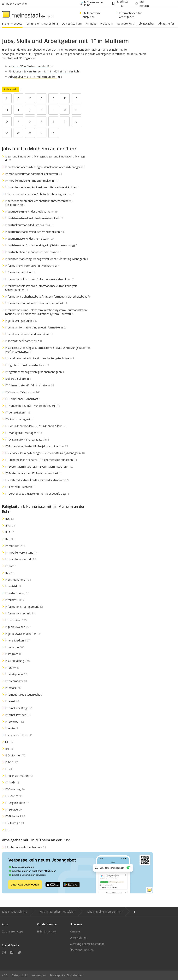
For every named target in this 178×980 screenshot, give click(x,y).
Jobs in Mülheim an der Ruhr (105, 912)
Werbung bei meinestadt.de (87, 944)
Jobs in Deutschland (15, 912)
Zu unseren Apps (13, 931)
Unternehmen (79, 938)
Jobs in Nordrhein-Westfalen (57, 912)
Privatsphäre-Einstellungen (66, 975)
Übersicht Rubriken (82, 950)
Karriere (75, 931)
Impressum (39, 975)
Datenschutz (19, 975)
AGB (5, 975)
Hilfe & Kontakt (47, 931)
